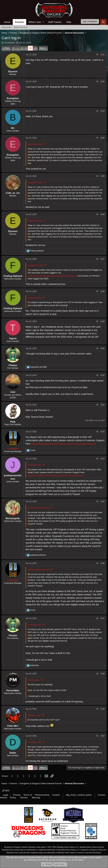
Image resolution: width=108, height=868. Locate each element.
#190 (103, 348)
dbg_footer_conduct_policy (79, 795)
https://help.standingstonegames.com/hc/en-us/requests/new (64, 444)
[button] (43, 22)
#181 (103, 55)
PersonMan (13, 690)
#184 (103, 138)
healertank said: (35, 144)
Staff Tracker (55, 22)
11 (35, 48)
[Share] (97, 55)
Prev (7, 48)
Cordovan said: (35, 298)
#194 (103, 459)
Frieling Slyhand (13, 276)
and (38, 367)
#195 (103, 501)
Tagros (13, 338)
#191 (103, 375)
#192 (103, 405)
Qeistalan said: (34, 715)
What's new (35, 22)
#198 (103, 674)
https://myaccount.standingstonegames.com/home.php (53, 276)
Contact (101, 795)
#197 (103, 618)
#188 (103, 291)
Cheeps (13, 365)
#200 (103, 736)
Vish (13, 392)
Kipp (13, 422)
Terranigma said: (35, 265)
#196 (103, 563)
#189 (103, 321)
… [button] (18, 48)
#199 (103, 709)
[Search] (103, 22)
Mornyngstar (13, 518)
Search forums (21, 27)
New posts (6, 27)
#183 (103, 111)
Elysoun (13, 71)
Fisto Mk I (13, 726)
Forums (19, 22)
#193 (103, 432)
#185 (103, 176)
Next (42, 48)
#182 (103, 81)
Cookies (56, 795)
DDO (6, 791)
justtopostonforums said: (39, 507)
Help (69, 22)
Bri (13, 128)
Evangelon (13, 98)
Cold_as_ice (13, 193)
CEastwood (9, 43)
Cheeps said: (34, 680)
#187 (103, 259)
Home (7, 22)
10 (30, 48)
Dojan (13, 753)
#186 (103, 214)
